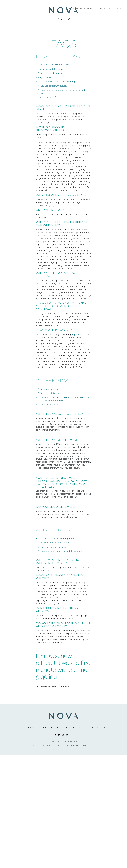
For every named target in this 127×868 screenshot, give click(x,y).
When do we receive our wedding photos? (57, 572)
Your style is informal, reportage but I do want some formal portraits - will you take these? (63, 433)
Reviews (119, 8)
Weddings (89, 8)
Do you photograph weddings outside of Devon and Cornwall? (60, 125)
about (42, 156)
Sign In (88, 859)
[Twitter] (59, 848)
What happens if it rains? (49, 427)
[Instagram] (63, 848)
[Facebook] (56, 848)
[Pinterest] (67, 848)
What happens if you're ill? (49, 423)
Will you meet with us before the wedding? (57, 115)
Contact (108, 8)
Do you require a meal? (48, 438)
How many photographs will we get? (54, 576)
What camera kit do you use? (51, 107)
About (79, 8)
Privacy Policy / (76, 859)
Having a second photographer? (52, 103)
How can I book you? (47, 131)
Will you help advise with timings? (52, 120)
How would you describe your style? (54, 98)
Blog (100, 8)
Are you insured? (45, 111)
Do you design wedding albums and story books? (60, 585)
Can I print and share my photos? (52, 581)
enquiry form (77, 368)
